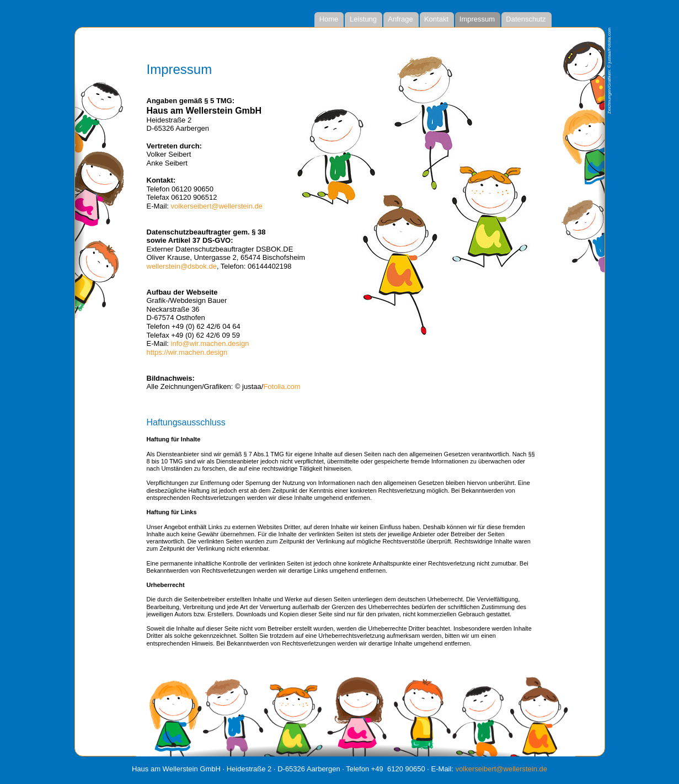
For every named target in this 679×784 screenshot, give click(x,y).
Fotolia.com (282, 386)
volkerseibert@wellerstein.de (217, 206)
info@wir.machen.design (210, 343)
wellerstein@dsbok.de (182, 266)
